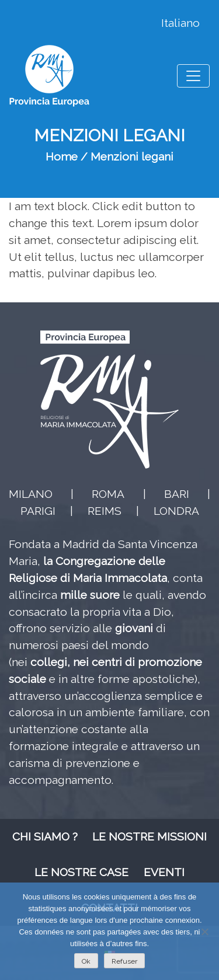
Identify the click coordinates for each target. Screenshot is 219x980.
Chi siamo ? (45, 836)
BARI (177, 494)
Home (62, 156)
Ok (86, 961)
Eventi (164, 872)
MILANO (31, 494)
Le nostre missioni (150, 836)
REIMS (105, 511)
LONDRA (176, 511)
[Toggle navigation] (193, 76)
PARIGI (38, 511)
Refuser (124, 961)
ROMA (108, 494)
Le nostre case (81, 872)
